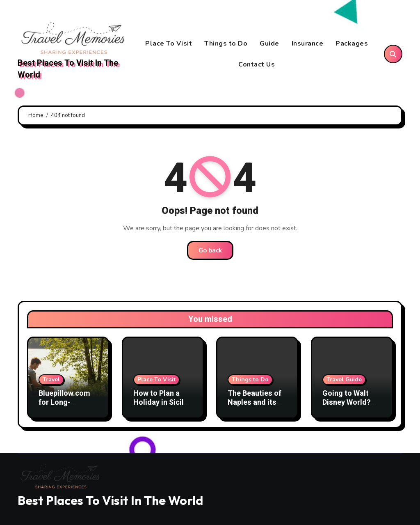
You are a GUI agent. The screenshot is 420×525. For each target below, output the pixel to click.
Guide (269, 44)
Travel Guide (344, 379)
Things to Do (226, 44)
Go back (210, 250)
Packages (352, 44)
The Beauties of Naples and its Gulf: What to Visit (255, 407)
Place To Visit (169, 44)
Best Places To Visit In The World (68, 69)
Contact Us (257, 64)
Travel (51, 379)
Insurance (308, 44)
